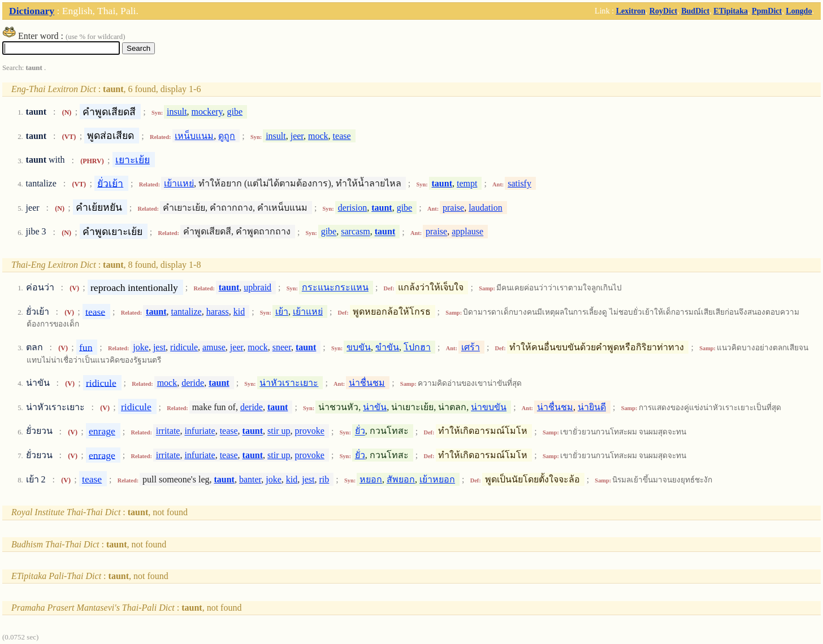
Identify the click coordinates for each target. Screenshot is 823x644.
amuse (214, 347)
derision (353, 208)
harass (218, 312)
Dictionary (32, 11)
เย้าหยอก (437, 479)
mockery (207, 112)
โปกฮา (417, 347)
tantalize (187, 312)
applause (467, 232)
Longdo (799, 11)
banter (250, 479)
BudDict (695, 11)
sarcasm (356, 232)
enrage (102, 431)
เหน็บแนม (194, 136)
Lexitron (631, 11)
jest (159, 347)
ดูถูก (227, 136)
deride (193, 383)
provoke (310, 431)
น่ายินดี (592, 407)
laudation (486, 208)
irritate (168, 431)
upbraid (257, 287)
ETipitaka (731, 11)
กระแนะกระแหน (335, 287)
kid (239, 312)
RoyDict (663, 11)
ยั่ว (360, 431)
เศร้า (471, 347)
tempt (467, 183)
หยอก (371, 479)
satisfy (519, 183)
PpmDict (767, 11)
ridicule (184, 347)
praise (453, 208)
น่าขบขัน (489, 407)
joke (141, 347)
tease (342, 136)
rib (324, 479)
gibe (235, 112)
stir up (279, 431)
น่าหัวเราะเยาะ (289, 383)
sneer (282, 347)
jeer (297, 136)
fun (86, 347)
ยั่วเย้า (110, 183)
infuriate (200, 431)
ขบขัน (359, 347)
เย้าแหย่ (179, 183)
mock (318, 136)
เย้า (282, 312)
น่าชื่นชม (367, 383)
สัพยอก (401, 479)
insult (177, 112)
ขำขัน (387, 347)
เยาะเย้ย (133, 160)
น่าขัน (375, 407)
